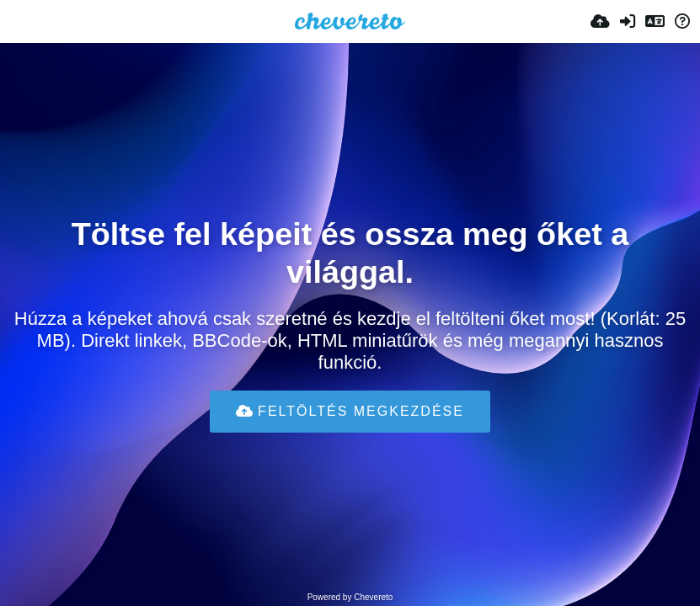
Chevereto (373, 597)
